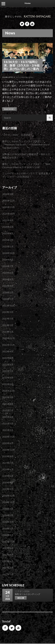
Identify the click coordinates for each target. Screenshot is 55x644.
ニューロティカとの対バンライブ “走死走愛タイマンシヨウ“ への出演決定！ (27, 175)
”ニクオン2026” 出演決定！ (17, 135)
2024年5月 (8, 279)
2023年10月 (9, 305)
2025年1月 (8, 246)
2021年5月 (8, 423)
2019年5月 (8, 476)
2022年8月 (8, 358)
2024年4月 (8, 286)
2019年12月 (9, 450)
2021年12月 (9, 391)
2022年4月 (8, 378)
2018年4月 (8, 522)
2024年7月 (8, 266)
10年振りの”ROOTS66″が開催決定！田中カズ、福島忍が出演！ (27, 156)
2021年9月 (8, 397)
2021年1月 (8, 430)
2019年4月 (8, 482)
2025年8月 (8, 220)
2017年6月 (8, 561)
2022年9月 (8, 351)
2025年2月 (8, 240)
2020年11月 (9, 437)
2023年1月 (8, 332)
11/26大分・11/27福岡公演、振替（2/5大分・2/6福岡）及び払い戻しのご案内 (22, 65)
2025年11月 (9, 207)
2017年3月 (8, 574)
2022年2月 (8, 384)
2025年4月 (8, 233)
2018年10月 (9, 502)
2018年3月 (8, 528)
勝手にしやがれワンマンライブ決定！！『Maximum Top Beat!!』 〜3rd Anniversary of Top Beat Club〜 (26, 144)
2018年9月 (8, 509)
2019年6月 (8, 469)
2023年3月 (8, 325)
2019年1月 (8, 489)
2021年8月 (8, 404)
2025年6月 (8, 227)
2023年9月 (8, 312)
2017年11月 (9, 541)
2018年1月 (8, 535)
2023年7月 (8, 319)
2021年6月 (8, 417)
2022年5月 (8, 371)
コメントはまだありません (24, 77)
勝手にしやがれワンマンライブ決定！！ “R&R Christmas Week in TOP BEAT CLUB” (26, 166)
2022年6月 (8, 364)
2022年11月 (9, 345)
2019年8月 (8, 456)
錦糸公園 (21, 598)
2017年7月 (8, 555)
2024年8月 (8, 260)
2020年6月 (8, 443)
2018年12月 (9, 496)
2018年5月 (8, 515)
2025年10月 (9, 214)
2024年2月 (8, 292)
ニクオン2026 (22, 591)
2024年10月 (9, 253)
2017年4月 (8, 568)
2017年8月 (8, 548)
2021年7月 (8, 410)
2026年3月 (8, 194)
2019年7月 (8, 463)
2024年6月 (8, 273)
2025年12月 (9, 201)
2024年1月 (8, 299)
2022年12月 (9, 338)
